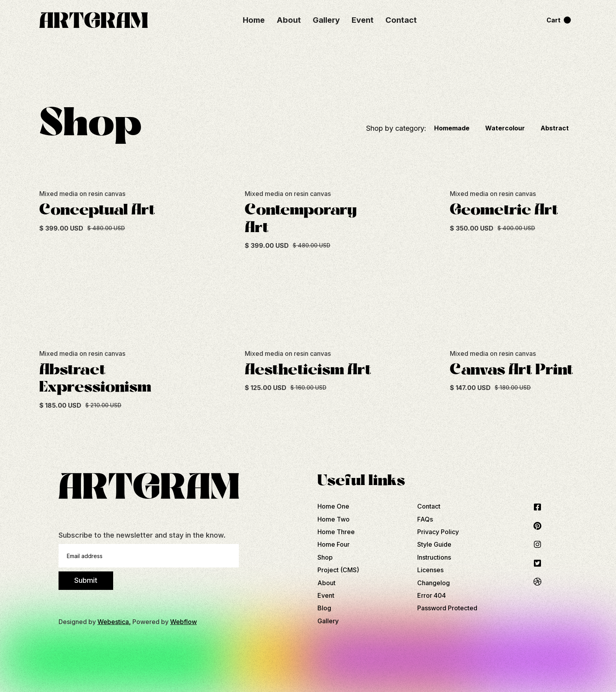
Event (363, 20)
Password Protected (447, 608)
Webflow (183, 622)
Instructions (434, 557)
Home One (333, 506)
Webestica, (114, 622)
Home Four (334, 544)
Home (254, 20)
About (289, 20)
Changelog (434, 583)
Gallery (326, 20)
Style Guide (434, 544)
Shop (325, 557)
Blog (324, 608)
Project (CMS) (338, 570)
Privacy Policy (438, 532)
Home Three (336, 532)
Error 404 (432, 595)
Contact (401, 20)
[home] (105, 20)
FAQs (425, 519)
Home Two (334, 519)
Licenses (430, 570)
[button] (559, 20)
